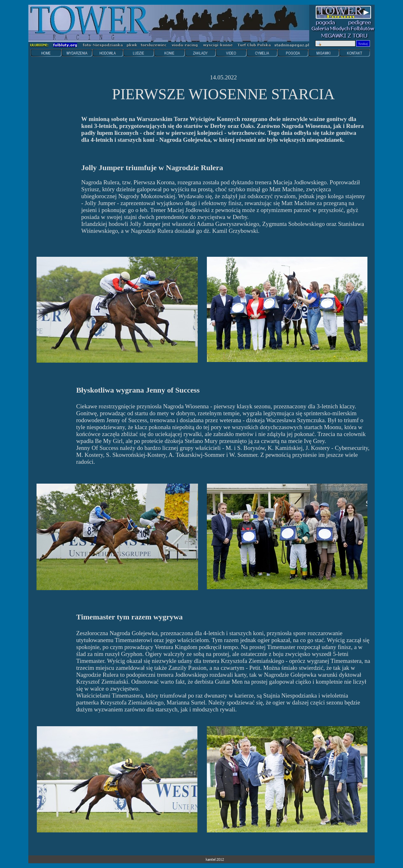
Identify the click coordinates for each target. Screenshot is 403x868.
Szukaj (363, 43)
